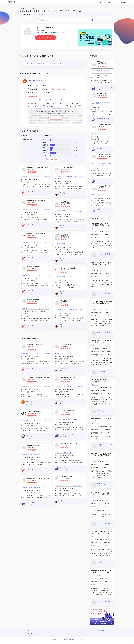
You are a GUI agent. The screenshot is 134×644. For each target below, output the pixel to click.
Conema (11, 2)
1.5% (75, 142)
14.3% (75, 148)
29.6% (75, 153)
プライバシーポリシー (35, 636)
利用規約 (31, 633)
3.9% (75, 140)
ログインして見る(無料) (46, 38)
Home (30, 631)
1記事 (44, 153)
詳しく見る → (129, 642)
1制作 (44, 150)
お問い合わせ (102, 631)
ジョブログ (107, 2)
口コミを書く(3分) (56, 118)
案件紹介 (123, 2)
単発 (44, 148)
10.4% (75, 150)
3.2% (75, 155)
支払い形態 (33, 89)
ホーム (99, 2)
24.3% (75, 145)
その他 (45, 155)
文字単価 (45, 145)
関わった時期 (34, 86)
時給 (44, 140)
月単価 (45, 142)
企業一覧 (25, 14)
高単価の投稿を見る (53, 160)
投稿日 (32, 92)
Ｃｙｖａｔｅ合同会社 (38, 14)
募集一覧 (116, 2)
